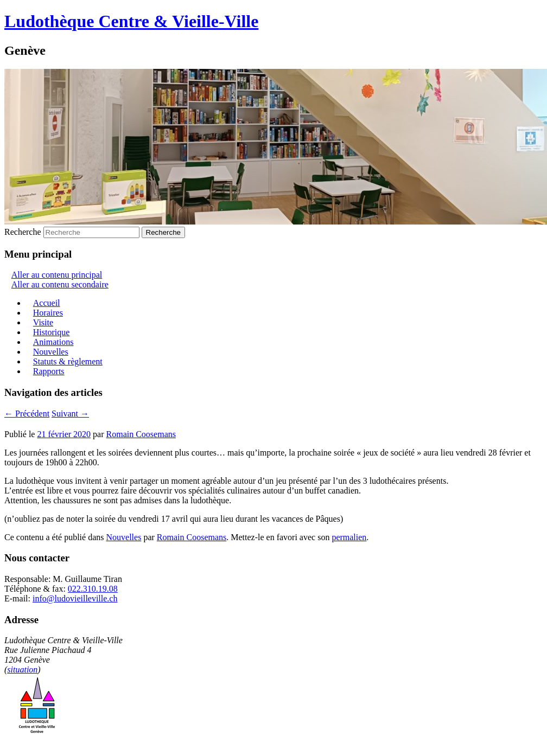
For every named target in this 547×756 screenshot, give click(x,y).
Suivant (70, 414)
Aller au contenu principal (57, 275)
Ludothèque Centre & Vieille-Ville (131, 21)
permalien (349, 537)
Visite (43, 322)
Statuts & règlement (68, 361)
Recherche (23, 232)
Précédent (27, 414)
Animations (53, 342)
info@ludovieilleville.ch (75, 598)
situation (22, 669)
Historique (52, 332)
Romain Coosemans (141, 434)
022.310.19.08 (93, 589)
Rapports (49, 371)
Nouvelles (51, 352)
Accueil (47, 303)
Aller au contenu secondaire (60, 284)
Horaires (48, 313)
